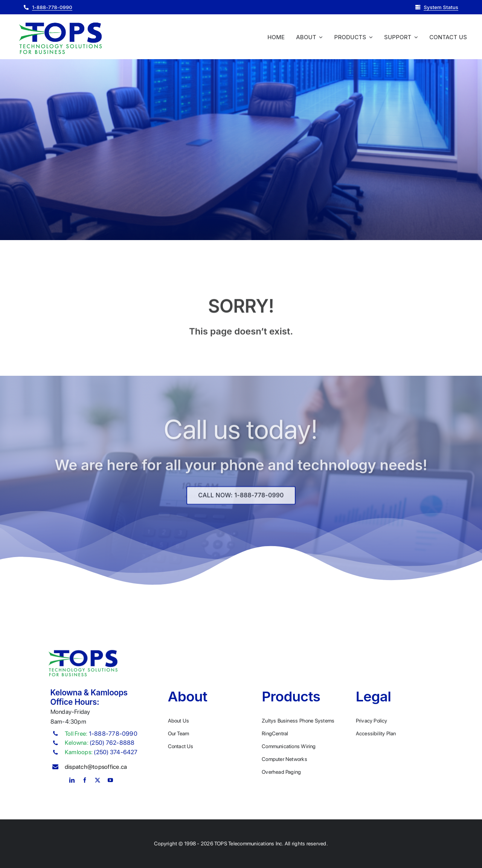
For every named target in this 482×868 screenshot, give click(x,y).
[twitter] (98, 780)
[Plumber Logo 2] (60, 23)
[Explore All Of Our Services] (241, 498)
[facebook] (85, 780)
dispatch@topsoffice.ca (96, 767)
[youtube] (110, 780)
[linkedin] (72, 780)
